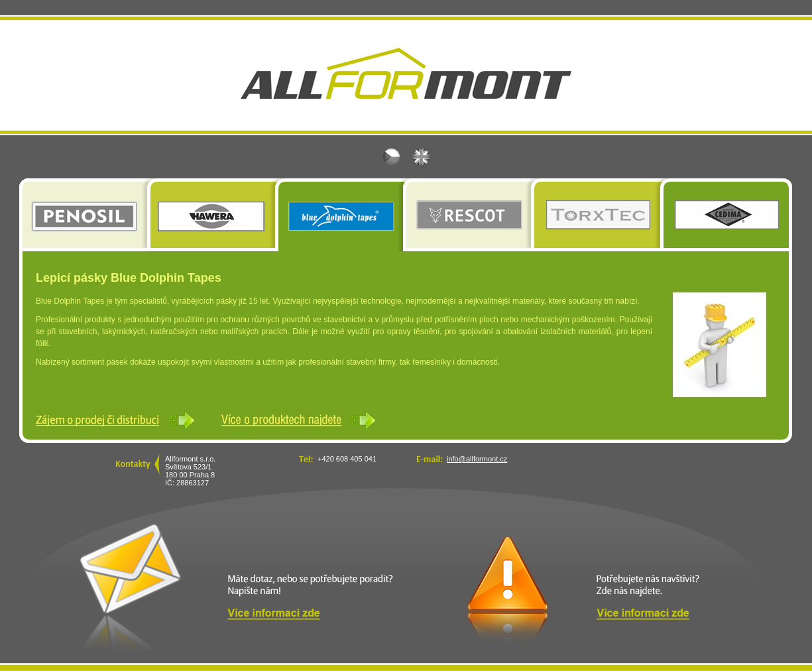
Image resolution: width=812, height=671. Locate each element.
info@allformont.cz (477, 459)
